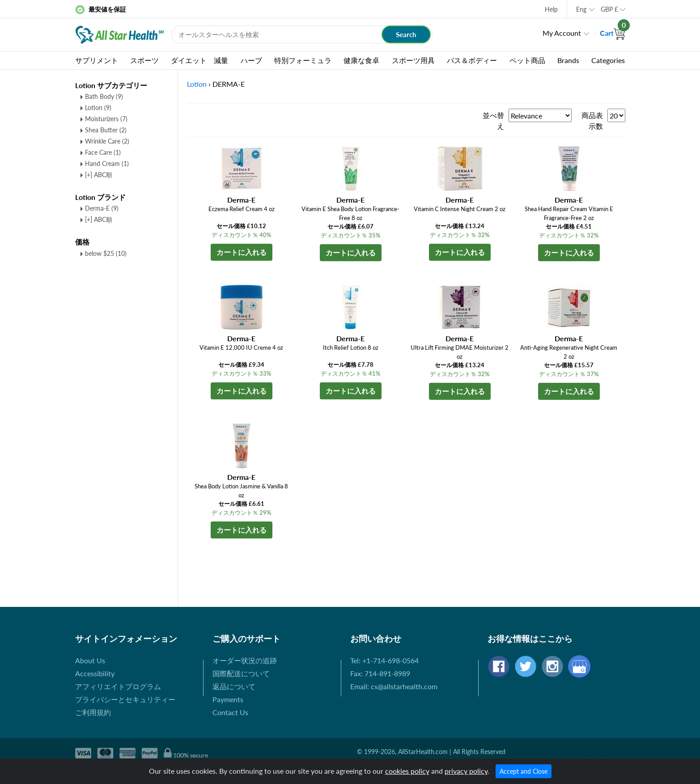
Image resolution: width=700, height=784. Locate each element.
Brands (568, 60)
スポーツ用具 (413, 60)
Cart (613, 33)
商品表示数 (592, 121)
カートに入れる (242, 252)
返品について (234, 686)
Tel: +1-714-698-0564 (384, 660)
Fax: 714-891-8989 (380, 673)
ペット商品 (527, 60)
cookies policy (407, 771)
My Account (562, 33)
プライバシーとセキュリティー (125, 699)
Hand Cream (107, 163)
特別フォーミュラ (303, 60)
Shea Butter (106, 130)
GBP (609, 9)
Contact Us (230, 712)
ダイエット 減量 (199, 60)
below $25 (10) (106, 253)
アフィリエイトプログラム (118, 686)
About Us (90, 660)
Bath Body (104, 96)
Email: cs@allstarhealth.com (394, 686)
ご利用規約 (93, 712)
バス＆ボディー (472, 60)
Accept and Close (524, 771)
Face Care (103, 152)
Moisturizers (106, 119)
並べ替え (493, 121)
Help (551, 9)
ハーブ (251, 60)
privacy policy (466, 771)
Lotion (98, 108)
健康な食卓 (361, 60)
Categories (608, 60)
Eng (581, 9)
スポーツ (144, 60)
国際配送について (241, 673)
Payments (228, 699)
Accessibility (95, 673)
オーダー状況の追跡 (245, 660)
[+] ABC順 (99, 175)
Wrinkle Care (107, 141)
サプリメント (97, 60)
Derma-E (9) (102, 208)
